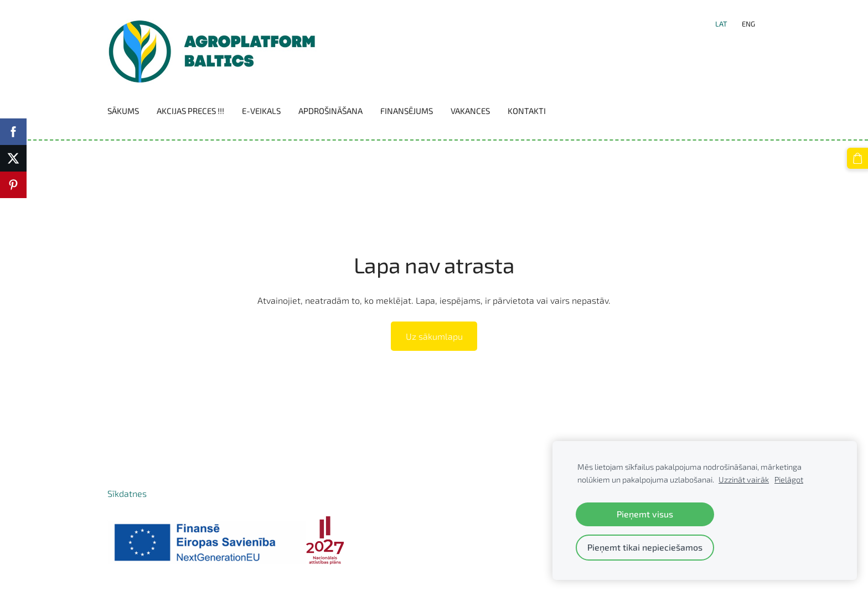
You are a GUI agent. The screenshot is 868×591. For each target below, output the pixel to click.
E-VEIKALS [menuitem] (261, 111)
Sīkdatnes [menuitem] (127, 493)
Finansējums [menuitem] (407, 111)
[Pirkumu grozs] (857, 158)
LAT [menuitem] (721, 24)
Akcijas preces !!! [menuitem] (190, 111)
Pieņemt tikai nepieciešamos (645, 547)
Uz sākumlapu (434, 336)
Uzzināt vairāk (744, 479)
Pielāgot (789, 479)
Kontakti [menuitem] (527, 111)
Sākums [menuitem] (123, 111)
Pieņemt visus (645, 514)
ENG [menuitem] (748, 24)
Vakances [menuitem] (470, 111)
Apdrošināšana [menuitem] (330, 111)
